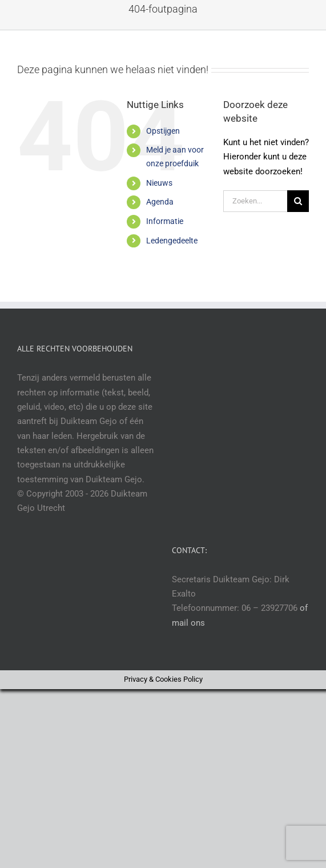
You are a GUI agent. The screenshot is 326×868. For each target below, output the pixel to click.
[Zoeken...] (255, 201)
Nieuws (159, 183)
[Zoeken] (298, 201)
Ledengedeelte (172, 241)
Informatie (165, 221)
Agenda (160, 202)
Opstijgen (163, 131)
